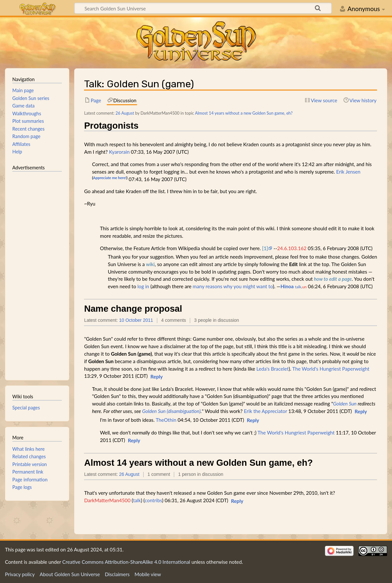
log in (143, 286)
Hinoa (287, 286)
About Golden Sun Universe (70, 574)
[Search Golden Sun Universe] (203, 8)
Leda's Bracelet (272, 369)
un (304, 287)
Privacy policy (20, 574)
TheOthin (166, 420)
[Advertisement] (37, 273)
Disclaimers (117, 574)
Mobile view (148, 574)
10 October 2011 (136, 320)
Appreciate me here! (110, 178)
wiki (150, 264)
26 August (125, 113)
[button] (157, 377)
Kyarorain (119, 152)
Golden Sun (345, 404)
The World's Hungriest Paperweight (331, 369)
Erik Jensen (348, 172)
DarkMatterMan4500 (107, 500)
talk (298, 287)
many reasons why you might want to (233, 286)
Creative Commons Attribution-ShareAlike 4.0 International (126, 562)
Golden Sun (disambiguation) (171, 411)
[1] (265, 248)
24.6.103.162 (292, 248)
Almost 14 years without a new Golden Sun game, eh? (244, 113)
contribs (153, 500)
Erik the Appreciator (266, 411)
